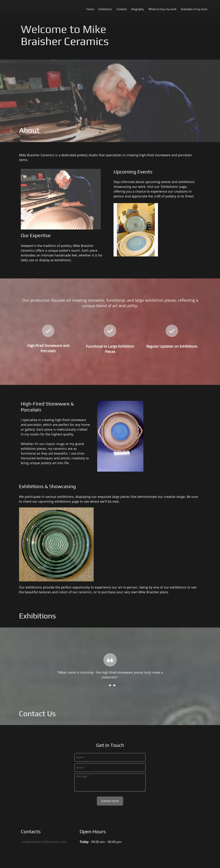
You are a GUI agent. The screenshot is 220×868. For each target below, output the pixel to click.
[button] (110, 661)
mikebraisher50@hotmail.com (44, 842)
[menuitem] (90, 9)
